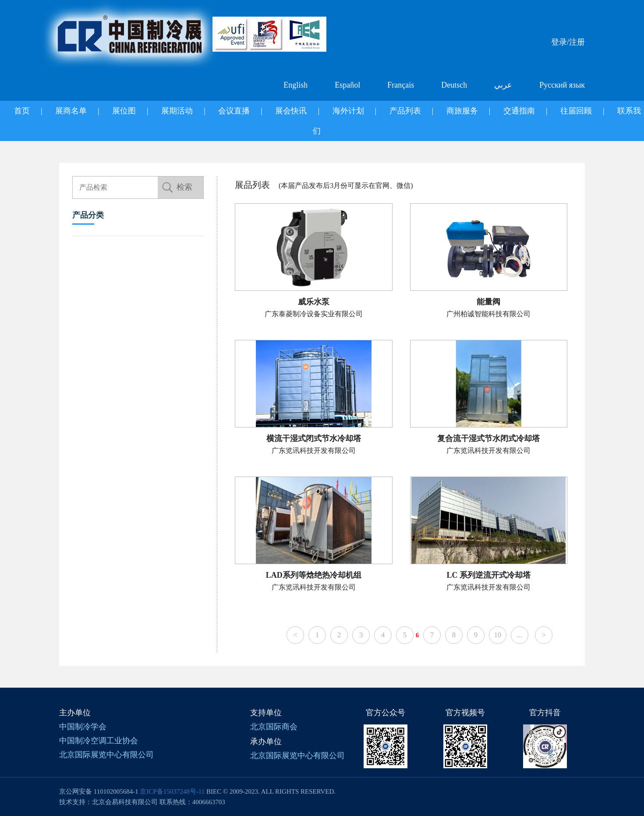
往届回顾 (576, 111)
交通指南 (519, 111)
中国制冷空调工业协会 (99, 741)
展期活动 (177, 111)
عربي (503, 85)
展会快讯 (291, 111)
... (520, 635)
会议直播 (234, 111)
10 (497, 635)
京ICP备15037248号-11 (172, 791)
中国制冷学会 (83, 727)
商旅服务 (462, 111)
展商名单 (71, 111)
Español (347, 85)
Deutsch (454, 85)
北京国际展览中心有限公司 (106, 755)
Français (401, 85)
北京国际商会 (274, 727)
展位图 (124, 111)
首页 (22, 111)
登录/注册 (568, 42)
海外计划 (348, 111)
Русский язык (562, 85)
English (295, 85)
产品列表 (405, 111)
